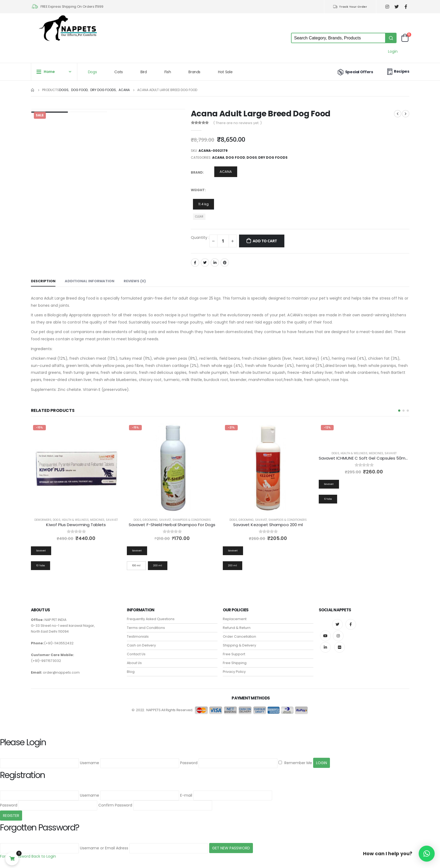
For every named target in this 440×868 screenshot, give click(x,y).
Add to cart (265, 241)
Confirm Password (115, 801)
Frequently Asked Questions (151, 615)
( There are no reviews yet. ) (237, 123)
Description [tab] (43, 281)
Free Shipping (235, 659)
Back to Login (44, 852)
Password (189, 759)
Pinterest (225, 263)
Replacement (235, 615)
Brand (197, 172)
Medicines (97, 520)
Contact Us (136, 650)
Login (393, 51)
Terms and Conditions (146, 623)
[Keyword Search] (338, 38)
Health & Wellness (75, 520)
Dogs (92, 72)
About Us (134, 659)
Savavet (112, 520)
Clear (199, 217)
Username (90, 759)
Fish (168, 72)
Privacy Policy (234, 667)
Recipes (398, 71)
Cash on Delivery (141, 641)
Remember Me (295, 759)
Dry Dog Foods (273, 157)
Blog (131, 667)
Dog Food (235, 157)
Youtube (325, 632)
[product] (76, 468)
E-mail (186, 791)
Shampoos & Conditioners (192, 520)
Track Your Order (350, 7)
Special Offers (355, 72)
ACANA (218, 157)
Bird (144, 72)
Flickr (340, 643)
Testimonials (138, 632)
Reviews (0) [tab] (135, 281)
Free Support (234, 650)
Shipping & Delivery (239, 641)
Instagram (338, 632)
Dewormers (43, 520)
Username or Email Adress (104, 844)
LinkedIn (215, 263)
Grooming (150, 520)
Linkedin (325, 643)
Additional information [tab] (90, 281)
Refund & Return (237, 623)
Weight (198, 190)
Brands (194, 72)
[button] (399, 411)
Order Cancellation (239, 632)
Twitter (205, 263)
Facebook (195, 263)
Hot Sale (225, 72)
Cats (119, 72)
